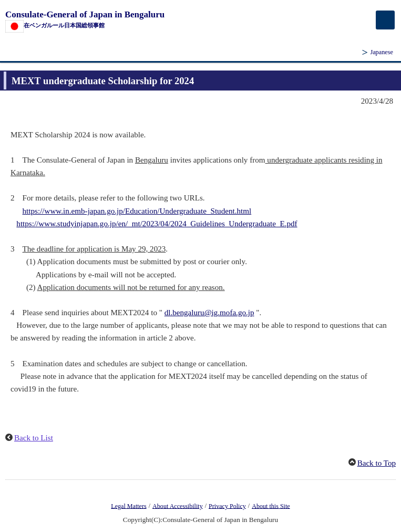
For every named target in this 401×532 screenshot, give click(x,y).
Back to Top (377, 463)
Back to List (34, 438)
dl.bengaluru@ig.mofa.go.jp (209, 313)
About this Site (271, 506)
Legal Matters (128, 506)
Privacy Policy (227, 506)
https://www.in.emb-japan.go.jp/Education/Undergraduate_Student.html (137, 211)
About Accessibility (178, 506)
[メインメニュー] (385, 20)
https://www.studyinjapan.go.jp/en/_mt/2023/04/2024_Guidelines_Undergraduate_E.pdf (157, 224)
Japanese (382, 52)
